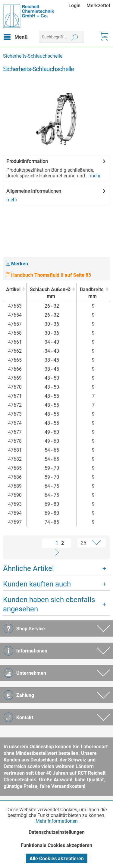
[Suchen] (75, 37)
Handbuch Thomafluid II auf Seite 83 (49, 275)
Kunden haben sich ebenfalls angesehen (49, 604)
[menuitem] (77, 6)
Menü (16, 36)
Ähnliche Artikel (28, 568)
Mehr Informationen (57, 821)
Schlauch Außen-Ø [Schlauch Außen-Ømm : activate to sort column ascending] (50, 293)
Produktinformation (27, 161)
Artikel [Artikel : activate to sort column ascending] (13, 289)
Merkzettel (98, 6)
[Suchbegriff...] (61, 37)
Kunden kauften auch (37, 584)
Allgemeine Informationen (34, 191)
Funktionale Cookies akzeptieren (56, 845)
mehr (95, 176)
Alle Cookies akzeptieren (57, 859)
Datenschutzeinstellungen (57, 832)
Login (74, 6)
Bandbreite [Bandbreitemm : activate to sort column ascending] (92, 293)
